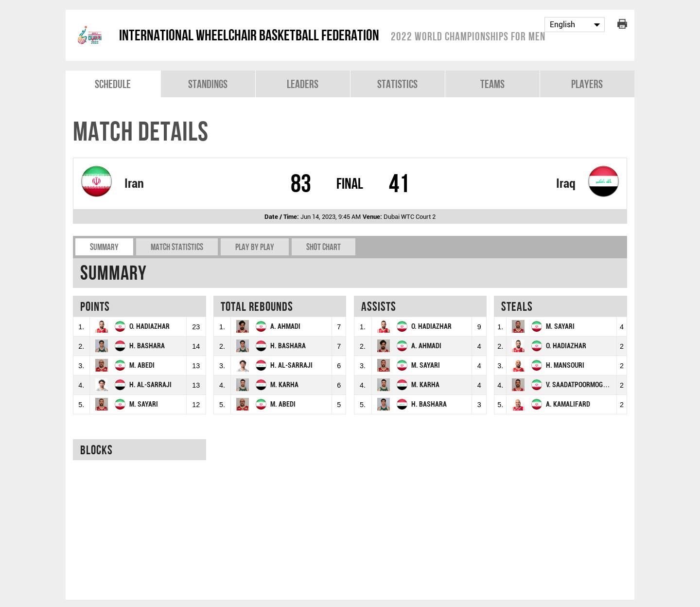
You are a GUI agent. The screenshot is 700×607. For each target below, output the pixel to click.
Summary (104, 247)
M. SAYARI (144, 404)
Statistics (397, 84)
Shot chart (324, 247)
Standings (208, 84)
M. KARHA (284, 385)
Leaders (303, 84)
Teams (492, 84)
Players (587, 84)
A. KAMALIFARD (568, 404)
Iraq (566, 183)
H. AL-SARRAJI (150, 385)
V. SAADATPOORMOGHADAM (585, 385)
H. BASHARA (147, 346)
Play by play (255, 247)
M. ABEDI (142, 366)
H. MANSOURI (565, 366)
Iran (134, 183)
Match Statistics (177, 247)
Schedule (113, 84)
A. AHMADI (285, 327)
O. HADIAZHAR (149, 327)
